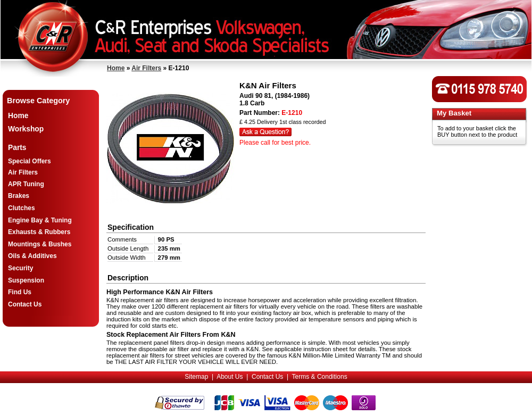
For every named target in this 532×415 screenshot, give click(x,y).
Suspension (26, 280)
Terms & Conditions (320, 377)
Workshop (26, 129)
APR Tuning (26, 184)
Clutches (22, 208)
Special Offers (30, 161)
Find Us (20, 292)
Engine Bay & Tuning (40, 220)
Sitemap (196, 377)
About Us (230, 377)
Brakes (19, 196)
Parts (17, 148)
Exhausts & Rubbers (39, 232)
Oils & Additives (32, 256)
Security (20, 268)
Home (116, 68)
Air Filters (146, 68)
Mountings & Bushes (40, 244)
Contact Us (25, 304)
